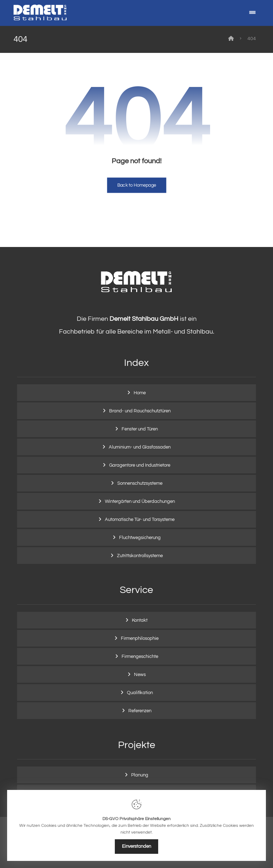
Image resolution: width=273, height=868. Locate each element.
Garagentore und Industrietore (140, 465)
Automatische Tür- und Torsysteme (140, 520)
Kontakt (140, 620)
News (140, 675)
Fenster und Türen (140, 429)
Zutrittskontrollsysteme (140, 556)
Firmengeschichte (140, 657)
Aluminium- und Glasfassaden (140, 447)
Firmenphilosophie (140, 638)
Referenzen (140, 711)
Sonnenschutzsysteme (140, 483)
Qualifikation (140, 693)
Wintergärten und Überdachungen (140, 501)
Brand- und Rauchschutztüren (140, 411)
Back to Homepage (137, 185)
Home (140, 393)
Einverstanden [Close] (136, 846)
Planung (140, 775)
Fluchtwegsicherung (140, 538)
